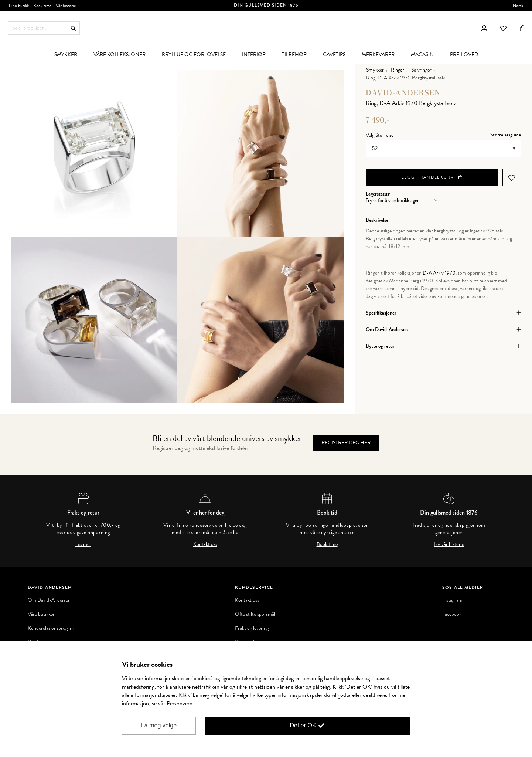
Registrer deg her (346, 443)
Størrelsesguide (506, 135)
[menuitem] (66, 54)
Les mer (83, 544)
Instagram (452, 600)
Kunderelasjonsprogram (52, 628)
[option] (94, 153)
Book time (327, 544)
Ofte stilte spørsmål (255, 614)
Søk (73, 28)
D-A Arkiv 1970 (439, 273)
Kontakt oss (205, 544)
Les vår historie (449, 544)
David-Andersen (403, 93)
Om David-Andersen (49, 600)
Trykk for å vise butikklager (392, 201)
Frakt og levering (252, 628)
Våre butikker (41, 614)
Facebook (452, 614)
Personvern (180, 703)
